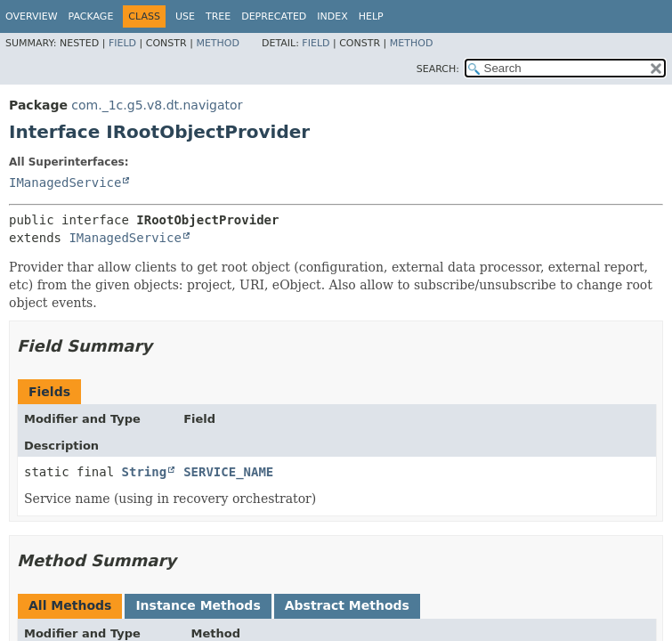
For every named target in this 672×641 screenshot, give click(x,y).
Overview (32, 16)
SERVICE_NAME (228, 472)
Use (185, 16)
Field (122, 43)
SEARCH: (438, 69)
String (145, 472)
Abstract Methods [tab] (347, 605)
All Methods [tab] (70, 605)
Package (91, 16)
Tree (218, 16)
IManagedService (65, 183)
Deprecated (274, 16)
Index (332, 16)
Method (218, 43)
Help (371, 16)
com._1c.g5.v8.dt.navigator (157, 105)
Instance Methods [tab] (198, 605)
